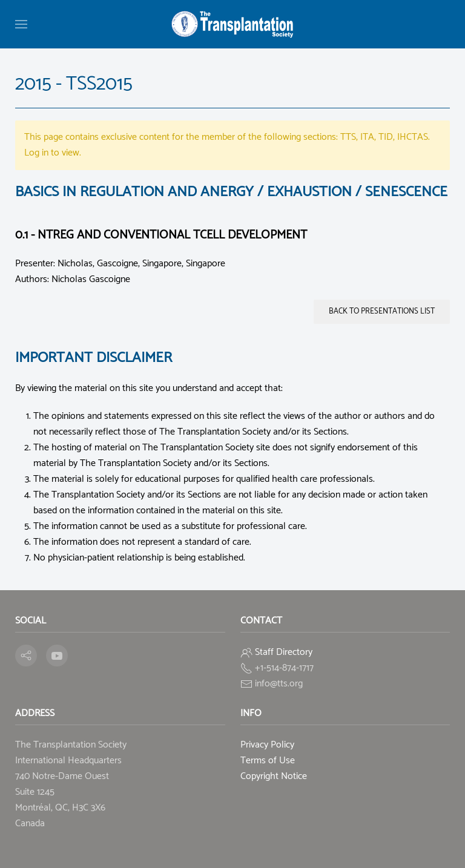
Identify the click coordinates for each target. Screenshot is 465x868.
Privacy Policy (267, 745)
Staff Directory (284, 652)
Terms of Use (268, 761)
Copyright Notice (274, 776)
